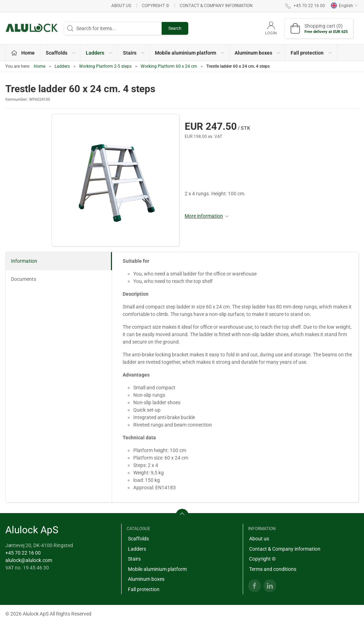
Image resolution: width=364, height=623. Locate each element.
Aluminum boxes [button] (258, 53)
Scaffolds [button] (61, 53)
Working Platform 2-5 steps (105, 66)
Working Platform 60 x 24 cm (169, 66)
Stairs (134, 559)
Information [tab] (24, 261)
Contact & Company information (216, 6)
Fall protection (144, 589)
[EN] (32, 28)
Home (40, 66)
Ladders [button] (99, 53)
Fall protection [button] (312, 53)
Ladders (62, 66)
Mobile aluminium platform (157, 569)
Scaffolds (138, 539)
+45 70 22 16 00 (23, 553)
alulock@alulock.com (29, 560)
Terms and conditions (273, 569)
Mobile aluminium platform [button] (190, 53)
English (345, 6)
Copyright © (155, 6)
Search (175, 28)
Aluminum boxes (146, 579)
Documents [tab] (24, 279)
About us (121, 6)
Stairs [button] (134, 53)
